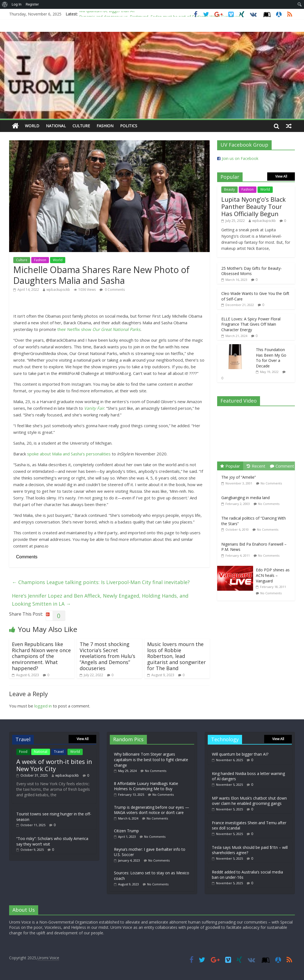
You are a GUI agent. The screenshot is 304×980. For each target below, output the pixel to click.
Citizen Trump (126, 831)
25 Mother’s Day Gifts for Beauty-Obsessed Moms (252, 271)
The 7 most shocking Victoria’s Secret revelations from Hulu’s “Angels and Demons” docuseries (107, 656)
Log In (17, 4)
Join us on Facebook (240, 158)
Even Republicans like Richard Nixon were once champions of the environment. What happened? (41, 656)
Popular (230, 466)
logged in (43, 706)
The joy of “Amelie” (239, 477)
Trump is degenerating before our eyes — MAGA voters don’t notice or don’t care (152, 810)
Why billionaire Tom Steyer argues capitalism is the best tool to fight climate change (151, 759)
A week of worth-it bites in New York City (54, 765)
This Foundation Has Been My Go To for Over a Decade (271, 358)
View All (281, 176)
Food (23, 752)
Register (32, 4)
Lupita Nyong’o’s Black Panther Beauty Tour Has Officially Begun (254, 207)
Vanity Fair (94, 408)
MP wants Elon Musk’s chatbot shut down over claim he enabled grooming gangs (249, 801)
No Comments (271, 483)
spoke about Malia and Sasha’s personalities (69, 454)
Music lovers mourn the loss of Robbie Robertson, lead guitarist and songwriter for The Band (176, 656)
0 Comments (112, 290)
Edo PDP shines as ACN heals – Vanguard (273, 575)
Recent (256, 466)
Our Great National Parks (116, 329)
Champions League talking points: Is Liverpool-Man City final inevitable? (101, 582)
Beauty (229, 189)
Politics (129, 126)
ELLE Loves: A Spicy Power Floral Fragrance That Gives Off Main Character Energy (251, 324)
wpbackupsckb (58, 290)
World (32, 126)
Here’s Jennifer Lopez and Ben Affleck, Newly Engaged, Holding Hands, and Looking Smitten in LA (100, 600)
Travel (59, 752)
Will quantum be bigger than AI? (107, 13)
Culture (81, 126)
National (56, 126)
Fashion (105, 126)
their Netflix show (75, 329)
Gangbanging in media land (245, 498)
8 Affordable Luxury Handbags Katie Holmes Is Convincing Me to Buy (146, 786)
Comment (282, 466)
